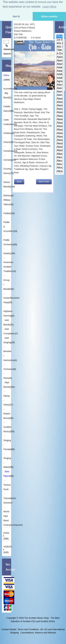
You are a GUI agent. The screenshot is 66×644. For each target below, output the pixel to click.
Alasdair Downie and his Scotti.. (59, 99)
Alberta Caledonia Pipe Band (59, 154)
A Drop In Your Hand (59, 54)
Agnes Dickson (59, 82)
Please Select (59, 36)
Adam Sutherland (59, 71)
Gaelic (7, 253)
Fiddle (6, 213)
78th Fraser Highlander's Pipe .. (59, 50)
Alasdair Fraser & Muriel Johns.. (59, 112)
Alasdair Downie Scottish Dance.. (59, 102)
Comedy (7, 160)
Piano (6, 378)
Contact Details (9, 629)
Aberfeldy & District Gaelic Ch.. (59, 64)
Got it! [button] (16, 16)
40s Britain (59, 43)
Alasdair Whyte (59, 137)
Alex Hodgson (59, 158)
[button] (19, 182)
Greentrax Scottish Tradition (8, 267)
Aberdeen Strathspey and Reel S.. (59, 61)
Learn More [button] (49, 7)
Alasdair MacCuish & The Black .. (59, 126)
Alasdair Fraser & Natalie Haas (59, 116)
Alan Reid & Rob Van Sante (59, 92)
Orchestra (8, 369)
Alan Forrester (59, 88)
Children (7, 133)
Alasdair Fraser (59, 106)
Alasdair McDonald (59, 130)
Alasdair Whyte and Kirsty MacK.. (59, 140)
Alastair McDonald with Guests (59, 151)
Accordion (8, 89)
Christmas (8, 151)
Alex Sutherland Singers (59, 164)
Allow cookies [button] (49, 16)
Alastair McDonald (59, 144)
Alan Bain (59, 85)
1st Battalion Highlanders (59, 40)
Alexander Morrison (59, 171)
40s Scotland (59, 47)
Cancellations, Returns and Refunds (38, 633)
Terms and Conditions (28, 629)
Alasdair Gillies (59, 123)
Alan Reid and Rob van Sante (59, 95)
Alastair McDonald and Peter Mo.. (59, 147)
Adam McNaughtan (59, 68)
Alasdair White (59, 133)
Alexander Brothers (59, 168)
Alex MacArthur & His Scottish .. (59, 161)
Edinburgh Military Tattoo (8, 200)
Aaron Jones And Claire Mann (59, 57)
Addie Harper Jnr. (59, 78)
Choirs (7, 142)
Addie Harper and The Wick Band (59, 74)
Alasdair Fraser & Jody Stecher (59, 109)
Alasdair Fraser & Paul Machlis (59, 120)
